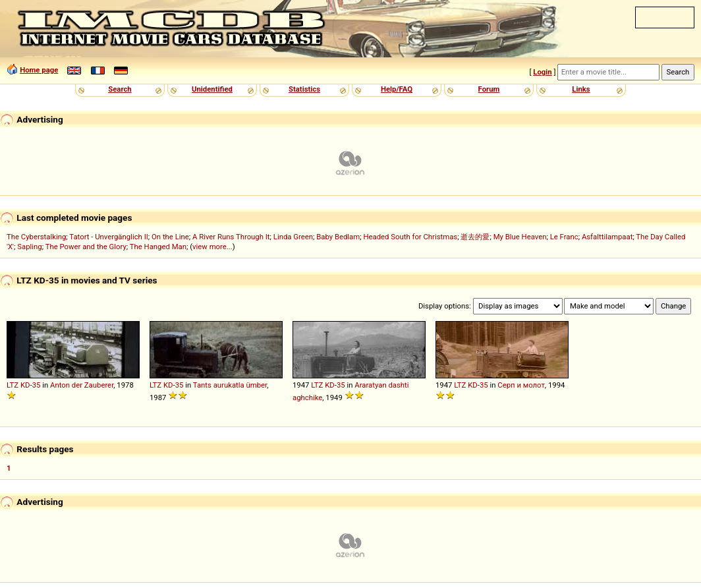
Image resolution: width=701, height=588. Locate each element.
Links (581, 89)
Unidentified (212, 89)
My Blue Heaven (520, 237)
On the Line (170, 237)
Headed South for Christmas (410, 237)
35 (37, 385)
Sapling (29, 247)
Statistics (304, 89)
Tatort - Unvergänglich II (108, 237)
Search (120, 89)
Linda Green (293, 237)
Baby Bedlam (338, 237)
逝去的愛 (475, 237)
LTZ (13, 385)
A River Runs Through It (231, 237)
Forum (489, 89)
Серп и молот (521, 385)
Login (542, 72)
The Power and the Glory (86, 247)
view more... (212, 247)
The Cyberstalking (36, 237)
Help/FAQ (397, 89)
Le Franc (564, 237)
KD (25, 385)
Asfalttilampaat (607, 237)
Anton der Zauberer (82, 385)
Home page (39, 70)
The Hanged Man (158, 247)
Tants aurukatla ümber (230, 385)
